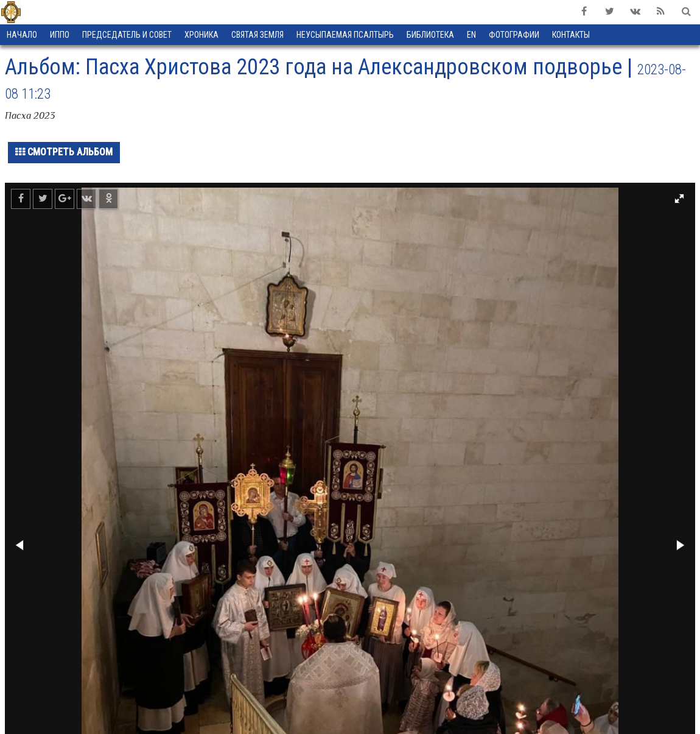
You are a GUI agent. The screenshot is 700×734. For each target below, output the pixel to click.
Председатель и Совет (127, 35)
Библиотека (430, 35)
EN (471, 35)
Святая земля (257, 35)
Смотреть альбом (64, 152)
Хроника (201, 35)
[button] (679, 199)
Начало (22, 35)
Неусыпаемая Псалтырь (345, 35)
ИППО (60, 35)
